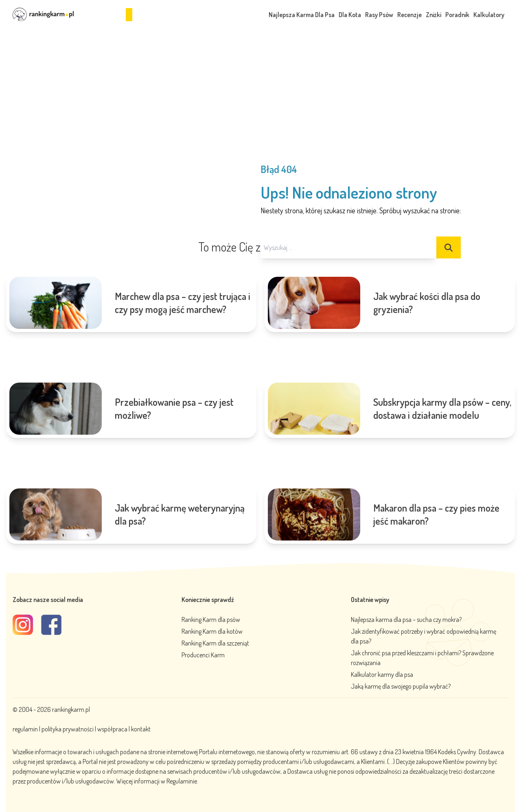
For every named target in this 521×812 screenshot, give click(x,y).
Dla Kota (350, 15)
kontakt (141, 729)
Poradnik (457, 15)
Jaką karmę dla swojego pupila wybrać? (401, 686)
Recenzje (409, 15)
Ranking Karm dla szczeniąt (215, 643)
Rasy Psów (379, 15)
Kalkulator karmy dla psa (382, 674)
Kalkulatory (489, 15)
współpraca (112, 729)
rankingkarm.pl (71, 709)
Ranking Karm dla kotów (212, 631)
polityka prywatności (68, 729)
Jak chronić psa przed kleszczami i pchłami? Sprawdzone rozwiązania (422, 658)
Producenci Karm (203, 655)
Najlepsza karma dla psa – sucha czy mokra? (406, 619)
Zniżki (433, 15)
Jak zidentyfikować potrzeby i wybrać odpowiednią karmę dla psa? (424, 636)
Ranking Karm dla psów (211, 619)
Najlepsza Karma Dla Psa (302, 15)
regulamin (26, 729)
